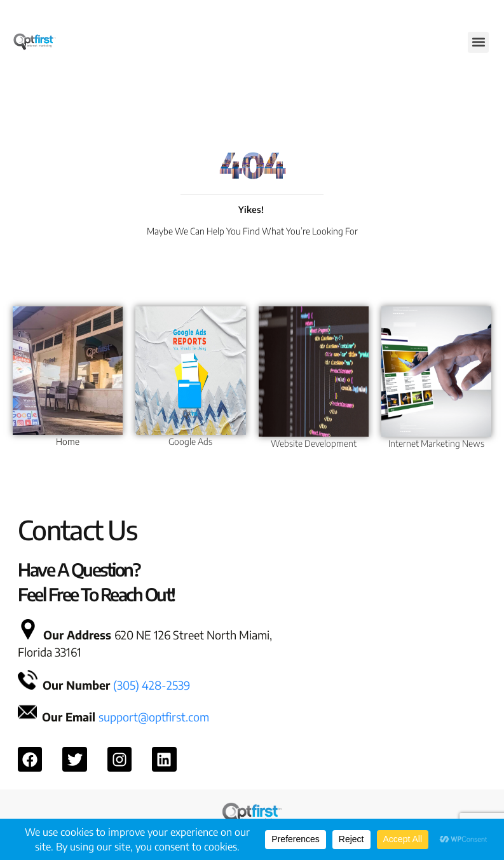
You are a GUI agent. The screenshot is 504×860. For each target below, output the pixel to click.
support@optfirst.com (154, 717)
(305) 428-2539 (152, 685)
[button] (478, 42)
